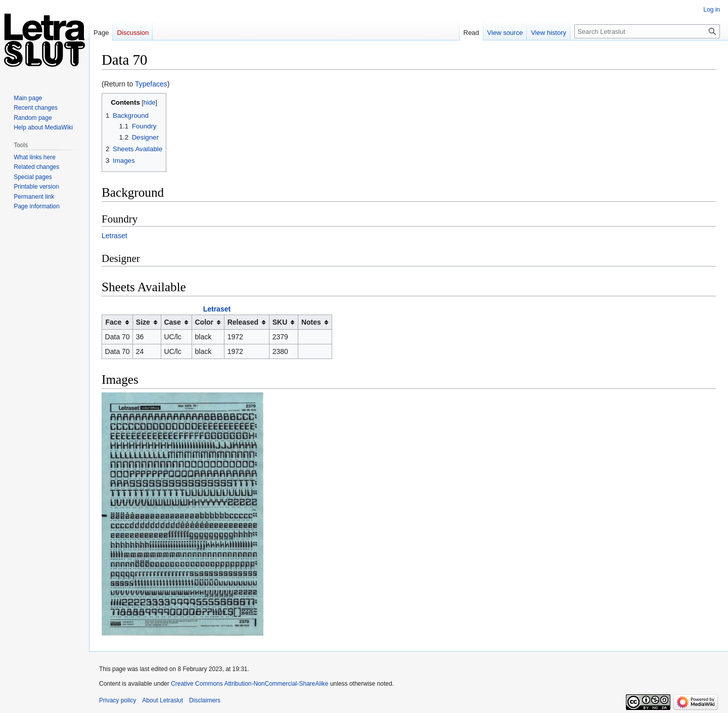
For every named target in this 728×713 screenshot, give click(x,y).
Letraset (115, 236)
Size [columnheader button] (143, 322)
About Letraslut (163, 700)
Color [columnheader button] (204, 322)
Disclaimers (205, 700)
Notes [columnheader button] (311, 322)
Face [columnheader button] (113, 322)
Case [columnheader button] (172, 322)
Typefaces (151, 84)
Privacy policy (118, 700)
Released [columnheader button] (243, 322)
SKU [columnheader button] (280, 322)
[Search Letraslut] (647, 31)
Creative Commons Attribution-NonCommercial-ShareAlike (249, 684)
